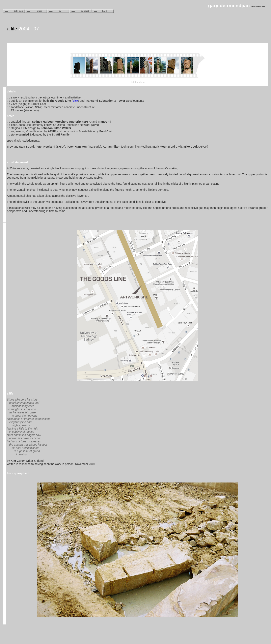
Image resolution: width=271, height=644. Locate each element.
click (75, 101)
